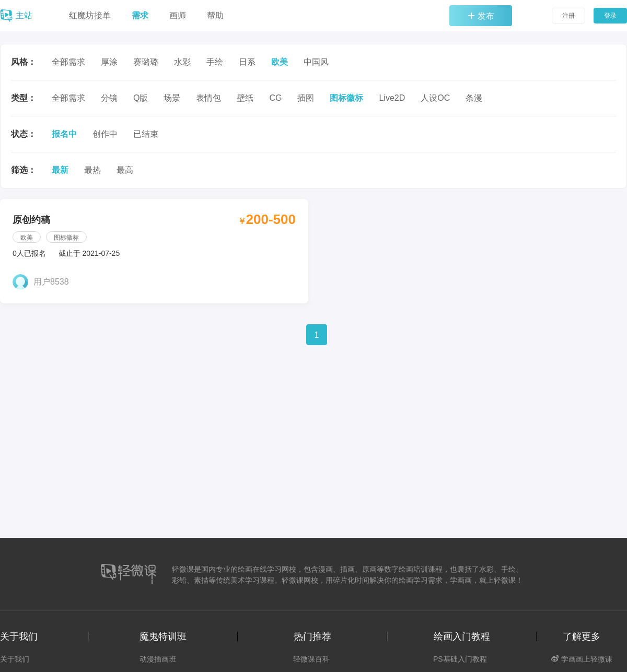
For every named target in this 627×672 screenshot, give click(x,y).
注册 (568, 16)
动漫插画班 (158, 659)
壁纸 (245, 98)
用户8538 (51, 282)
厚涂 (109, 62)
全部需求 (68, 62)
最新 (60, 170)
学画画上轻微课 (582, 659)
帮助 (215, 15)
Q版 (141, 98)
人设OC (435, 98)
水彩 (182, 62)
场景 (172, 98)
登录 (610, 16)
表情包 (208, 98)
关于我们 (15, 659)
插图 (306, 98)
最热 (92, 170)
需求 (140, 15)
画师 (178, 15)
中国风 (316, 62)
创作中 (105, 134)
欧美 (280, 62)
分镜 (109, 98)
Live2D (392, 98)
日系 (247, 62)
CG (275, 98)
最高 (125, 170)
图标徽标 (346, 98)
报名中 (64, 134)
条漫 (474, 98)
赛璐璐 (146, 62)
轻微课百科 (311, 659)
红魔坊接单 (90, 15)
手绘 (215, 62)
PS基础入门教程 (460, 659)
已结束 (146, 134)
